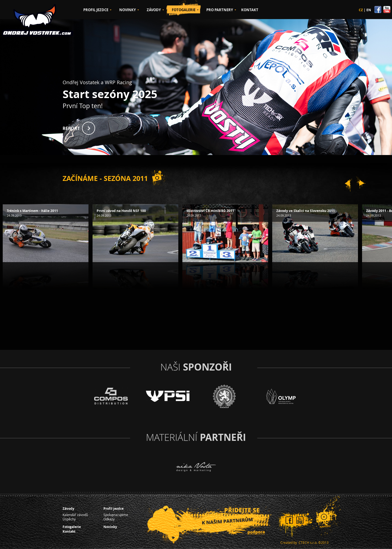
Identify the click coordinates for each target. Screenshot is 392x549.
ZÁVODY (154, 10)
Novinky (110, 527)
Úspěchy (69, 519)
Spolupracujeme (116, 515)
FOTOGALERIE (184, 10)
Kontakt (69, 531)
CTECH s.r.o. (308, 542)
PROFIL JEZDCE (96, 10)
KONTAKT (250, 10)
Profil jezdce (114, 509)
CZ (361, 10)
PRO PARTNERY (220, 10)
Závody (68, 509)
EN (369, 10)
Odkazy (109, 519)
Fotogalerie (72, 527)
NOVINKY (128, 10)
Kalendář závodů (75, 515)
